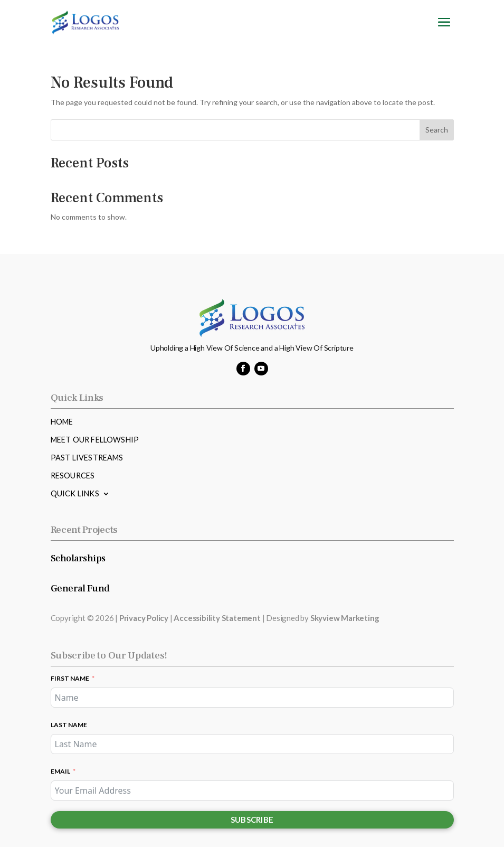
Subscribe (252, 820)
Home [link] (62, 422)
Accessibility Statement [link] (217, 618)
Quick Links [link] (75, 494)
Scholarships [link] (78, 558)
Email (60, 771)
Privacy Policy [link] (144, 618)
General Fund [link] (80, 589)
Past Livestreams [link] (87, 458)
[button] (444, 29)
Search (437, 130)
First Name (70, 678)
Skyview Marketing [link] (345, 618)
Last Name (69, 725)
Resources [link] (73, 476)
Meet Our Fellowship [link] (95, 440)
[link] (86, 21)
